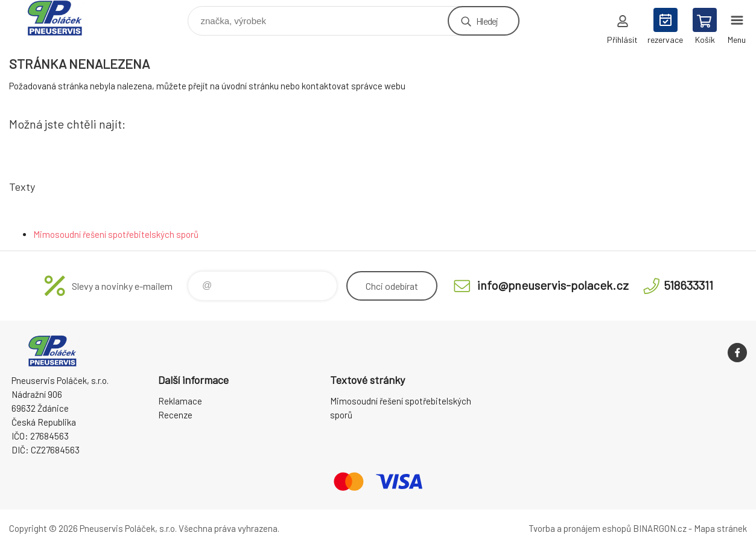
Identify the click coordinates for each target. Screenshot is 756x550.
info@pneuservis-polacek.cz (553, 285)
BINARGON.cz (660, 528)
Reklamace (180, 401)
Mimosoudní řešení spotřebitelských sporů (116, 234)
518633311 (688, 285)
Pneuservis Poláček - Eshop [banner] (62, 18)
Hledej (487, 21)
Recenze (175, 415)
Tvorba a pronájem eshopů (580, 528)
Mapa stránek (720, 528)
